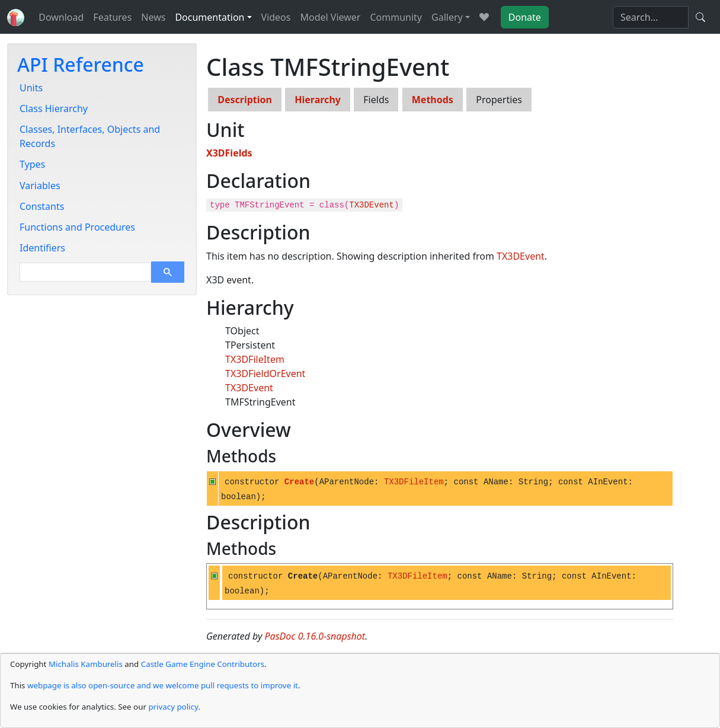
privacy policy (173, 707)
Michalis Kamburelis (86, 664)
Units (31, 88)
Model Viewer (330, 17)
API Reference (81, 64)
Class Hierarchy (54, 108)
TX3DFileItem (255, 359)
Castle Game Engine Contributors (203, 664)
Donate (525, 17)
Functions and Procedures (77, 227)
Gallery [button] (447, 17)
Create (299, 482)
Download (61, 17)
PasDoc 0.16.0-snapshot (315, 636)
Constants (42, 206)
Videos (276, 17)
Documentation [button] (209, 17)
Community (396, 17)
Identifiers (42, 248)
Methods (433, 100)
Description (245, 100)
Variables (40, 186)
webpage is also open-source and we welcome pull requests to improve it (163, 685)
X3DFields (229, 153)
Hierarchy (318, 100)
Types (32, 164)
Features (112, 17)
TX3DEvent (372, 205)
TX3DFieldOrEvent (265, 373)
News (153, 17)
